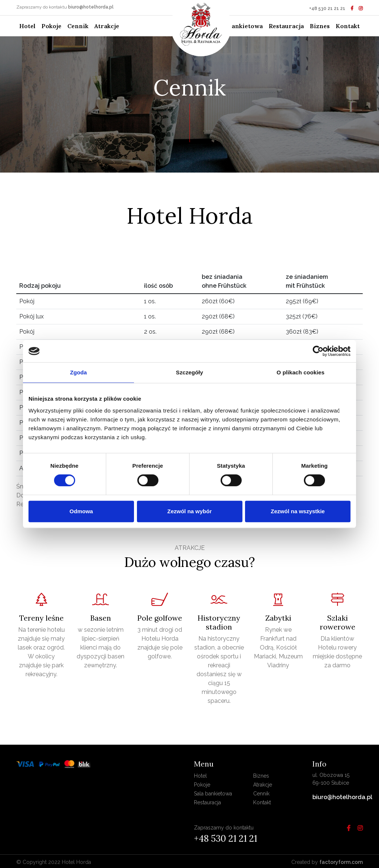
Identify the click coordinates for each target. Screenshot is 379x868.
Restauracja (286, 26)
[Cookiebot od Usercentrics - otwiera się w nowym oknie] (318, 351)
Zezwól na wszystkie (298, 511)
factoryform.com (341, 862)
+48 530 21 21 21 (327, 9)
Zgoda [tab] (78, 372)
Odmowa (81, 511)
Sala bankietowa (239, 26)
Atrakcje (107, 26)
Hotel (29, 25)
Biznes (320, 26)
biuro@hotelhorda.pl (91, 7)
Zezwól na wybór (189, 511)
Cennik (78, 26)
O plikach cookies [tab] (300, 372)
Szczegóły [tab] (189, 372)
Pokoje (51, 26)
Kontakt (348, 26)
